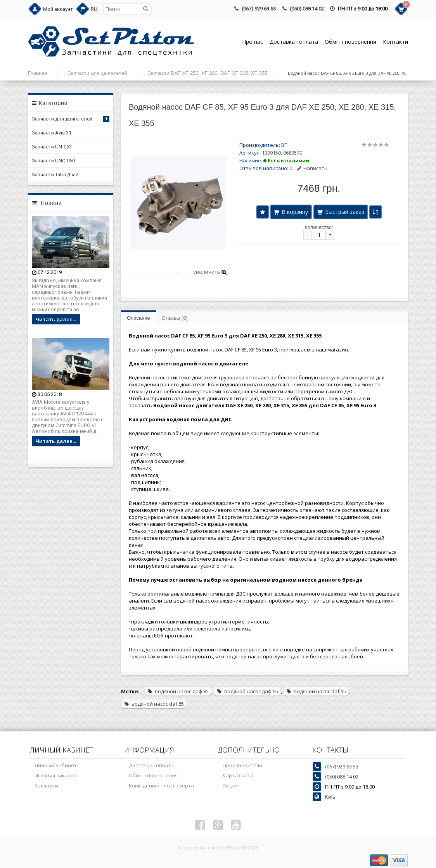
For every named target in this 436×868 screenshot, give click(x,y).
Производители (242, 765)
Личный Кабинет (56, 765)
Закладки (46, 785)
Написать (312, 168)
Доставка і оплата (294, 42)
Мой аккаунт (58, 9)
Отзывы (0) (175, 318)
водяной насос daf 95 (316, 691)
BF (284, 145)
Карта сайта (238, 775)
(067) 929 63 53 (259, 9)
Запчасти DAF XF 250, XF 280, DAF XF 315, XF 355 (208, 73)
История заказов (56, 775)
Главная (37, 73)
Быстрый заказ (345, 212)
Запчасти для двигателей (97, 73)
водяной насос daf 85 (154, 704)
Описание (138, 318)
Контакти (395, 42)
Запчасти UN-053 (52, 147)
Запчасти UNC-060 (53, 161)
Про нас (253, 42)
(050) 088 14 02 (307, 9)
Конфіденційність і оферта (161, 785)
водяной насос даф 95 (247, 691)
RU (94, 9)
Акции (230, 785)
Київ (330, 797)
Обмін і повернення (350, 42)
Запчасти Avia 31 (52, 133)
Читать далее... (56, 319)
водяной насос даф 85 (178, 691)
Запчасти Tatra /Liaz (55, 175)
